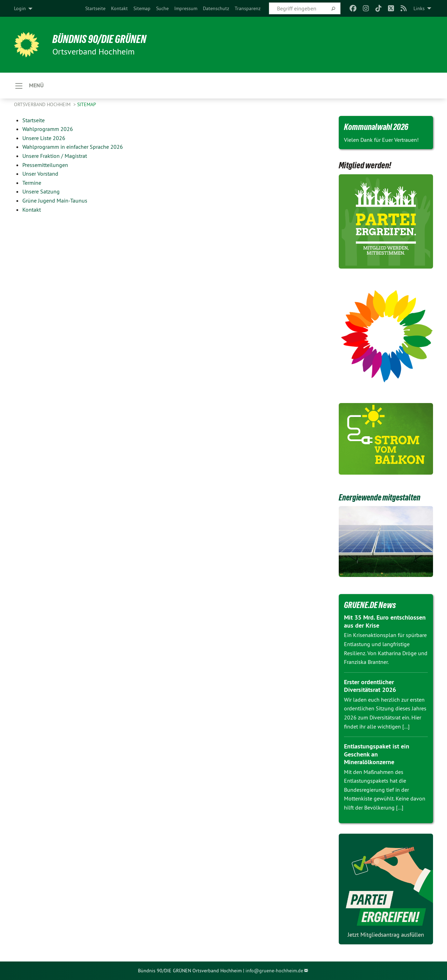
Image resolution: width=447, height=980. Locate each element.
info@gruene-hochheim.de (274, 971)
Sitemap (142, 8)
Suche (162, 8)
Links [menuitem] (419, 8)
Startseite (95, 8)
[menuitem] (95, 8)
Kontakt (119, 8)
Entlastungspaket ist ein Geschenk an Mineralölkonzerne (377, 754)
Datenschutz (216, 8)
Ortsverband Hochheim (43, 105)
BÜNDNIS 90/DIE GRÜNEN (100, 39)
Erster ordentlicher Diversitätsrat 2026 (370, 686)
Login (20, 8)
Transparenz (248, 8)
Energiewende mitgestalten (382, 498)
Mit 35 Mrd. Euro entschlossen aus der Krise (385, 622)
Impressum (186, 8)
